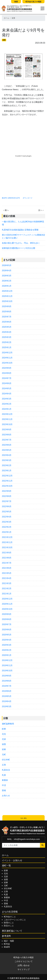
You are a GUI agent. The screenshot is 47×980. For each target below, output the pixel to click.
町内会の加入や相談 (33, 2)
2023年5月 (7, 450)
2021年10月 (7, 547)
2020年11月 (7, 604)
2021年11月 (7, 542)
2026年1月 (7, 286)
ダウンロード (28, 198)
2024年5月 (7, 388)
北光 (4, 734)
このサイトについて (24, 961)
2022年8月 (7, 496)
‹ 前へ (6, 210)
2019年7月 (7, 686)
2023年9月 (7, 430)
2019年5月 (7, 696)
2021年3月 (7, 583)
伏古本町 (6, 760)
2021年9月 (7, 553)
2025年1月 (7, 347)
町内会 (7, 944)
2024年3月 (7, 399)
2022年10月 (7, 486)
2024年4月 (7, 394)
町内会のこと (10, 917)
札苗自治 (6, 770)
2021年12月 (7, 537)
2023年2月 (7, 465)
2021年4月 (7, 578)
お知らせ (6, 796)
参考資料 (6, 936)
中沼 (4, 785)
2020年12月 (7, 599)
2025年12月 (7, 291)
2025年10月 (7, 301)
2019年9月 (7, 676)
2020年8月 (7, 619)
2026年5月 (7, 265)
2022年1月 (7, 532)
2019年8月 (7, 681)
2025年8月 (7, 312)
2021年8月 (7, 558)
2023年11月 (7, 419)
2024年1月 (7, 409)
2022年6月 (7, 506)
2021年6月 (7, 568)
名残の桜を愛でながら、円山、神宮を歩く (22, 243)
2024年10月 (7, 363)
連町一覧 (6, 866)
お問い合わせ (24, 965)
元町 (4, 755)
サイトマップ (24, 969)
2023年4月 (7, 455)
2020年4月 (7, 640)
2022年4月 (7, 517)
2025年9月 (7, 306)
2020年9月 (7, 614)
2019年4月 (7, 701)
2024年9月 (7, 368)
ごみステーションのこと (15, 920)
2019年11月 (7, 665)
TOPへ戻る (24, 818)
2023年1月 (7, 471)
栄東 (13, 18)
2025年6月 (7, 322)
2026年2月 (7, 281)
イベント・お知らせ (12, 860)
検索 (16, 2)
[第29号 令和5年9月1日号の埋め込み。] (23, 156)
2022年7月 (7, 501)
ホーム (7, 18)
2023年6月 (7, 445)
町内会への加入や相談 (24, 957)
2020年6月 (7, 630)
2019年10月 (7, 671)
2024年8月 (7, 373)
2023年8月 (7, 435)
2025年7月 (7, 317)
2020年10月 (7, 609)
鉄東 (4, 729)
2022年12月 (7, 476)
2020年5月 (7, 635)
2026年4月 (7, 271)
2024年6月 (7, 383)
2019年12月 (7, 660)
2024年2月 (7, 404)
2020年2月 (7, 650)
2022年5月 (7, 512)
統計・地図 (9, 941)
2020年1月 (7, 655)
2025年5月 (7, 327)
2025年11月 (7, 296)
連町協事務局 (8, 724)
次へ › (41, 210)
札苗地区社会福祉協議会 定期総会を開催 (20, 230)
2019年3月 (7, 706)
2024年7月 (7, 378)
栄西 (4, 744)
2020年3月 (7, 645)
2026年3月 (7, 276)
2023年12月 (7, 414)
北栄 (4, 739)
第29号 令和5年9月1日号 (11, 198)
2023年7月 (7, 440)
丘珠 (4, 765)
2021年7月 (7, 563)
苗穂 (4, 790)
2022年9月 (7, 491)
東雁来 (5, 780)
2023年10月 (7, 424)
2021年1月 (7, 594)
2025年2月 (7, 342)
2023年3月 (7, 460)
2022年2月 (7, 527)
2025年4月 (7, 332)
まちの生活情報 (10, 912)
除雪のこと (9, 923)
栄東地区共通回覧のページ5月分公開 (18, 248)
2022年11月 (7, 481)
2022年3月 (7, 522)
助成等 (7, 947)
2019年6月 (7, 691)
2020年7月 (7, 624)
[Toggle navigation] (42, 9)
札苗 (4, 775)
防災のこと (9, 926)
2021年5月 (7, 573)
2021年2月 (7, 589)
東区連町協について (12, 931)
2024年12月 (7, 353)
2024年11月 (7, 358)
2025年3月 (7, 337)
